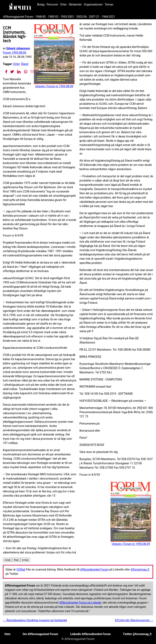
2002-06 (82, 17)
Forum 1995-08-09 (14, 53)
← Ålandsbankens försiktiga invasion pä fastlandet (35, 620)
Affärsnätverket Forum (94, 569)
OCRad (21, 569)
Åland (25, 64)
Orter (63, 4)
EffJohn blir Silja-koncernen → (134, 620)
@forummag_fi (140, 569)
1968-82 (41, 17)
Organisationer (93, 4)
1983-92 (53, 17)
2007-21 (94, 17)
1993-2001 (67, 17)
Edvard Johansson (18, 48)
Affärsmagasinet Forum (18, 17)
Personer (52, 4)
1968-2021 (108, 17)
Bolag (41, 4)
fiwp (16, 560)
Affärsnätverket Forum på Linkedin (80, 603)
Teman (109, 4)
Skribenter (75, 4)
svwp (8, 560)
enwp (25, 560)
